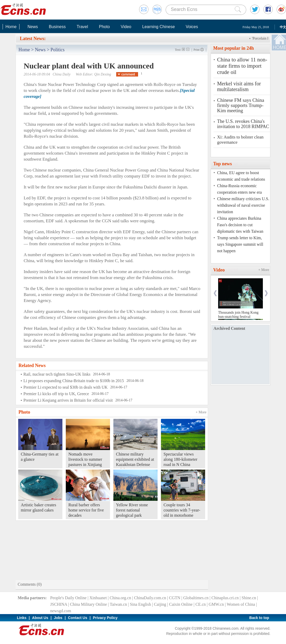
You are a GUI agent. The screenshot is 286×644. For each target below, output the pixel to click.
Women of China (241, 604)
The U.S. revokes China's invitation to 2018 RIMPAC (243, 124)
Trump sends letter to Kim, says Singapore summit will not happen (240, 244)
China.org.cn (120, 598)
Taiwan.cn (118, 604)
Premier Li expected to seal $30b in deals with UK (66, 387)
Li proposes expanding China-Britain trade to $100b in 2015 (74, 381)
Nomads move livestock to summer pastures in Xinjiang (85, 459)
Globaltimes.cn (196, 598)
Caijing (160, 604)
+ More (201, 412)
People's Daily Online (68, 598)
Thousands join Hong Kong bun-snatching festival (238, 315)
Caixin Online (181, 604)
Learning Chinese (158, 27)
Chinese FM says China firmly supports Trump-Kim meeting (241, 105)
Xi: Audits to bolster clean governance (240, 140)
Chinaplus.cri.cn (225, 598)
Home (11, 27)
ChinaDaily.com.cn (150, 598)
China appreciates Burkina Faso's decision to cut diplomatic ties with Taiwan (240, 225)
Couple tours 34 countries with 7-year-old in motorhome (182, 510)
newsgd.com (61, 611)
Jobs (58, 618)
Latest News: (33, 39)
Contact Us (78, 618)
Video (126, 27)
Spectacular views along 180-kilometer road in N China (180, 459)
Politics (57, 50)
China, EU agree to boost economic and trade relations (241, 176)
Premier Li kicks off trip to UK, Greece (56, 394)
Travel (82, 27)
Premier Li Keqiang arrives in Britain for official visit (68, 400)
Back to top (259, 618)
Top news (223, 164)
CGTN (175, 598)
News (33, 27)
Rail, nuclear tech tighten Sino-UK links (57, 374)
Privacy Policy (105, 618)
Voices (192, 27)
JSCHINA (59, 604)
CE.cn (201, 604)
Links (22, 618)
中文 (283, 27)
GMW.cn (216, 604)
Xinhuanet (98, 598)
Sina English (140, 604)
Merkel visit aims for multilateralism (239, 86)
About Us (40, 618)
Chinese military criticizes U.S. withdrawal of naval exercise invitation (243, 205)
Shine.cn (249, 598)
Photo (104, 27)
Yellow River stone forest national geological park (132, 510)
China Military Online (88, 604)
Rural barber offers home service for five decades (86, 510)
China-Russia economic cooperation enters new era (239, 189)
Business (57, 27)
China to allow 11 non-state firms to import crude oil (242, 66)
